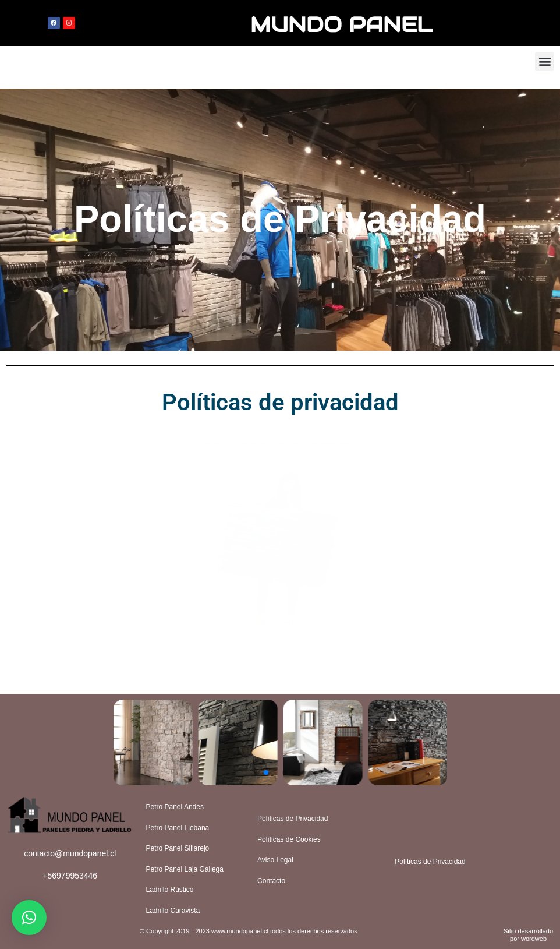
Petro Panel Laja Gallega (185, 869)
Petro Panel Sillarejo (178, 848)
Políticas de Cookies (289, 839)
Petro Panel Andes (175, 807)
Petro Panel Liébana (178, 828)
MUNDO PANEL (341, 23)
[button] (545, 61)
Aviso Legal (275, 860)
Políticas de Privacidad (293, 819)
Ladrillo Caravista (173, 911)
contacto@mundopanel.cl (70, 853)
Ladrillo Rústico (170, 890)
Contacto (271, 881)
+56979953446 (70, 876)
